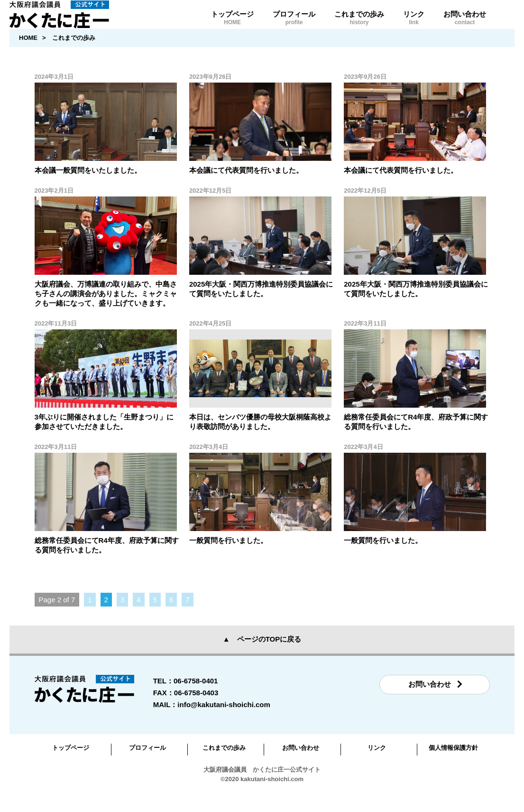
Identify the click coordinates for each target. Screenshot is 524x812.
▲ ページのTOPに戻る (262, 658)
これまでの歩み (359, 27)
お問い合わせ (465, 27)
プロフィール (294, 27)
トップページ (232, 27)
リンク (414, 27)
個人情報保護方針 (453, 766)
